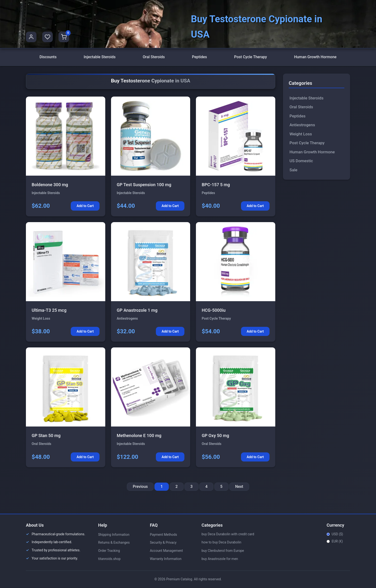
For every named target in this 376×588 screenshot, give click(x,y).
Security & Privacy (163, 543)
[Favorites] (47, 37)
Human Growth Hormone (315, 57)
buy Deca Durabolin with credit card (228, 534)
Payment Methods (163, 535)
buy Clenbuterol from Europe (223, 551)
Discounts (48, 57)
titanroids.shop (109, 559)
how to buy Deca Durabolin (221, 543)
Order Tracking (109, 551)
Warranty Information (166, 559)
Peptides (199, 57)
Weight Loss (301, 134)
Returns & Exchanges (114, 543)
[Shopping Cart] (64, 37)
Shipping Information (114, 535)
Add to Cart (85, 206)
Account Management (166, 551)
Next (239, 487)
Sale (293, 170)
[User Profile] (31, 37)
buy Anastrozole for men (220, 559)
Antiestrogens (302, 125)
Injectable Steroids (100, 57)
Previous (140, 487)
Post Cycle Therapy (250, 57)
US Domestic (301, 161)
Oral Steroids (154, 57)
